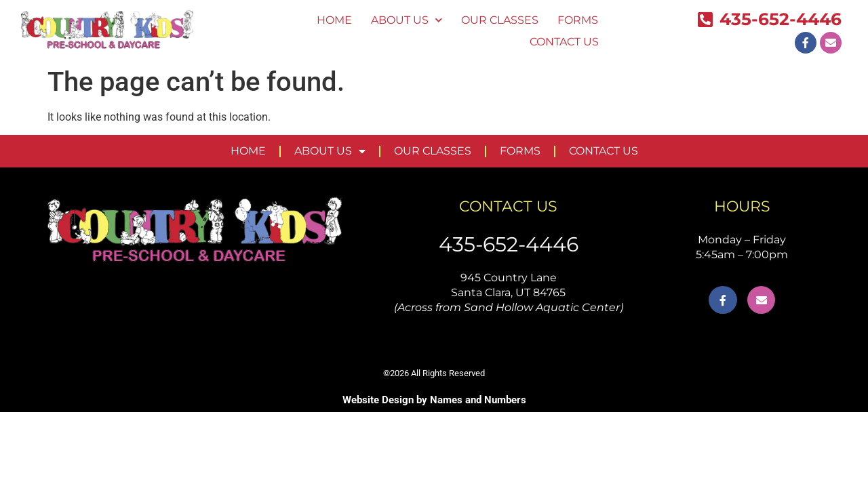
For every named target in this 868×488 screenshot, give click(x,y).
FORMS (578, 20)
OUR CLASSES (500, 20)
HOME (334, 20)
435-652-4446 (509, 244)
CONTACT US (564, 42)
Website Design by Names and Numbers (434, 400)
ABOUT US (407, 20)
